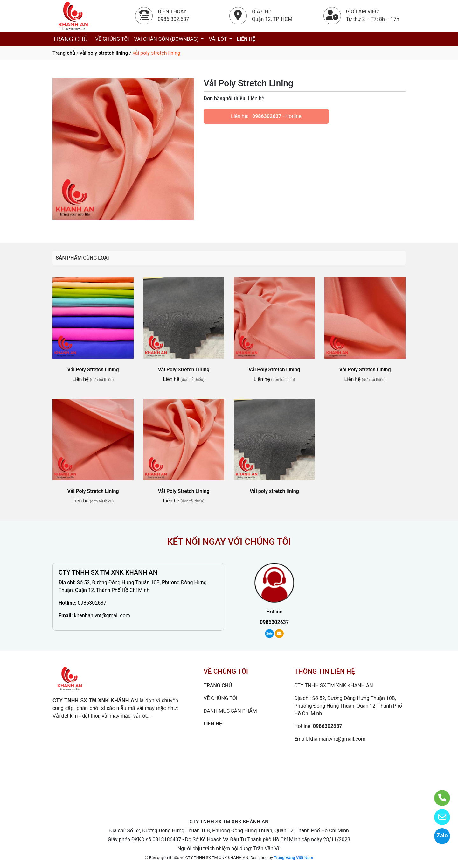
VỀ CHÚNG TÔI (112, 39)
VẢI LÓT (218, 39)
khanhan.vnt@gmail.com (102, 616)
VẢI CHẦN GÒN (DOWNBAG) (167, 39)
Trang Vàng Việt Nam (293, 858)
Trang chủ (64, 53)
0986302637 (267, 116)
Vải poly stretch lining (274, 491)
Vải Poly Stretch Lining (93, 370)
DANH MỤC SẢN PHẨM (230, 711)
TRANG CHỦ (70, 39)
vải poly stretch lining (104, 53)
